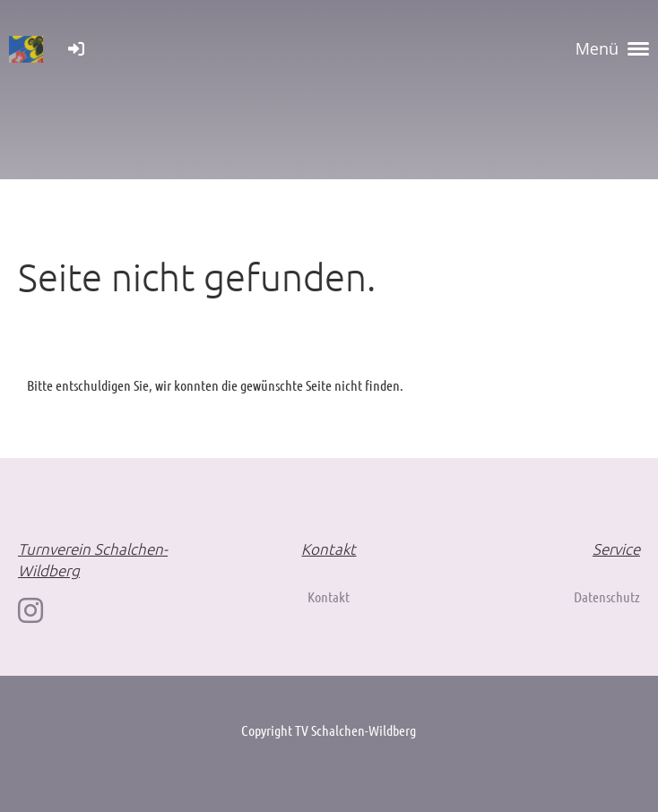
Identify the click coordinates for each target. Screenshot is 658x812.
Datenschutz (607, 596)
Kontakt (329, 596)
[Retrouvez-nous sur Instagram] (30, 610)
